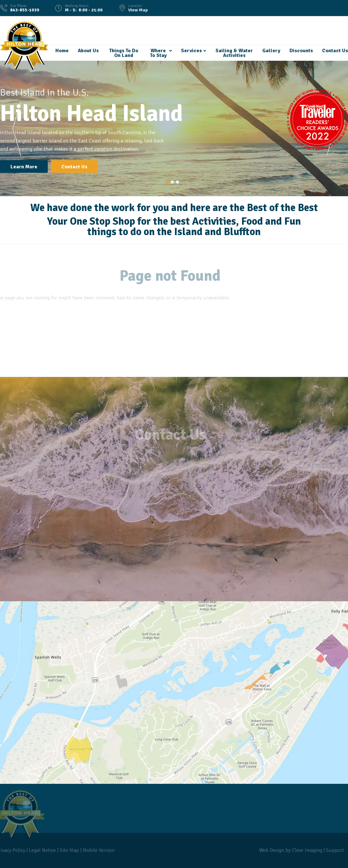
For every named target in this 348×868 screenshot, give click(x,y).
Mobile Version (97, 850)
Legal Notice (40, 850)
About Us (88, 51)
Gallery (271, 51)
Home (62, 51)
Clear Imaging (305, 850)
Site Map (67, 850)
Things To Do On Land (123, 53)
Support (333, 850)
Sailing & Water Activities (234, 53)
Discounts (301, 51)
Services (191, 51)
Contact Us (335, 51)
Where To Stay (158, 53)
